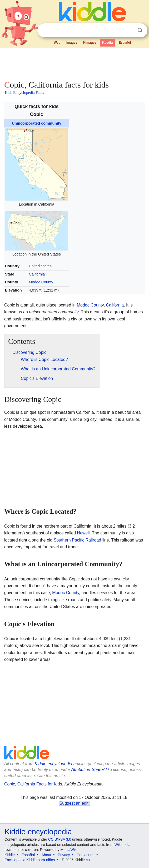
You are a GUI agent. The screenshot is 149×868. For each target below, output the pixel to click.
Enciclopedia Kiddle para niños (30, 860)
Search (140, 30)
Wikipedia (123, 845)
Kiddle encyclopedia (53, 764)
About (46, 855)
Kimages (90, 43)
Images (72, 43)
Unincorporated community (37, 123)
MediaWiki (69, 850)
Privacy (64, 855)
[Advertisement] (74, 63)
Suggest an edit (74, 803)
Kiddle (10, 855)
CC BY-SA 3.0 (60, 839)
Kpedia (107, 43)
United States (40, 266)
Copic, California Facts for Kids (33, 784)
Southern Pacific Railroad (78, 540)
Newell (83, 533)
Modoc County (41, 282)
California (37, 274)
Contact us (85, 855)
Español (125, 43)
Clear (129, 30)
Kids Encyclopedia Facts (24, 93)
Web (57, 43)
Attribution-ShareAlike (92, 770)
